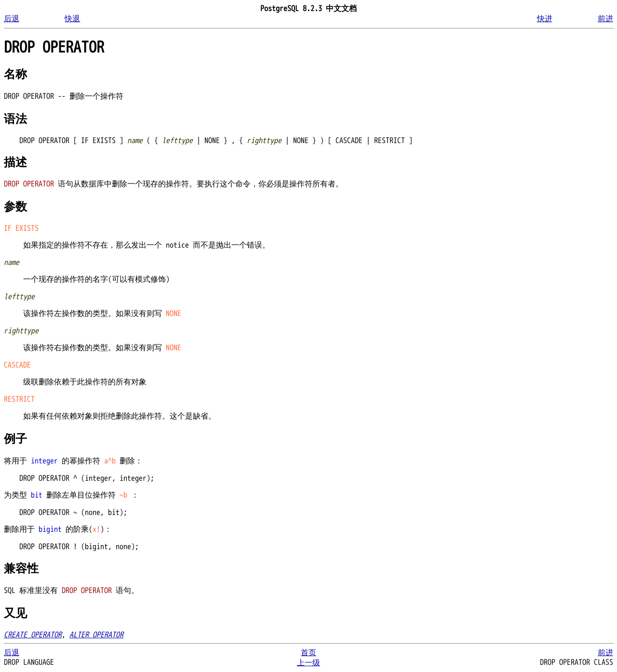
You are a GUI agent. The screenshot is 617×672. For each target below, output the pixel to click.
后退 (12, 19)
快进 (545, 19)
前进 (605, 19)
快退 (72, 19)
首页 (308, 653)
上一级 (308, 663)
